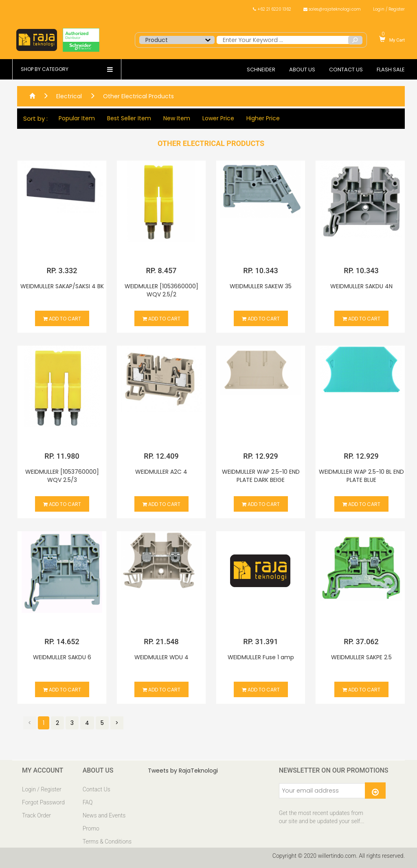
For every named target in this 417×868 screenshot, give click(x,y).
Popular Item (76, 119)
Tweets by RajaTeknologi (183, 771)
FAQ (88, 802)
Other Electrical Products (138, 96)
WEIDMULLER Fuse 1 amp (261, 657)
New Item (176, 119)
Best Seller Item (128, 119)
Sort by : (34, 118)
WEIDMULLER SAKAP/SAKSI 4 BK (62, 286)
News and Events (104, 815)
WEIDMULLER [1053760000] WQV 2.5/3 (62, 476)
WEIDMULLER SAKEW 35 (261, 286)
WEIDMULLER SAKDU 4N (361, 286)
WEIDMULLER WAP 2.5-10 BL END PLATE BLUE (361, 476)
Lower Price (217, 119)
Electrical (69, 96)
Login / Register (389, 9)
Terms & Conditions (107, 841)
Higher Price (262, 119)
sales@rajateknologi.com (332, 9)
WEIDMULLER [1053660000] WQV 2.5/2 (161, 290)
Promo (91, 828)
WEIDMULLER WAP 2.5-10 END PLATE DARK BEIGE (261, 476)
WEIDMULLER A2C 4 (161, 472)
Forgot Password (43, 802)
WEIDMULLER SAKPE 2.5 (361, 657)
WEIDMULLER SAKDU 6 (62, 657)
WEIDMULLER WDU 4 (161, 657)
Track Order (36, 815)
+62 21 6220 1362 (272, 9)
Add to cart (62, 319)
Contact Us (97, 789)
